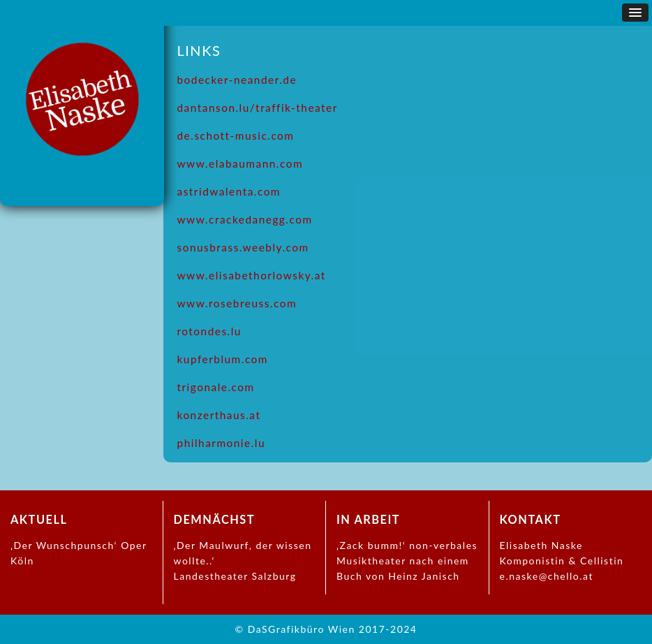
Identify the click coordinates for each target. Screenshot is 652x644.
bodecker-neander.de (237, 80)
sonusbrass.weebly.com (243, 247)
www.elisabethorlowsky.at (252, 275)
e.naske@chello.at (547, 576)
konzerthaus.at (219, 415)
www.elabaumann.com (240, 163)
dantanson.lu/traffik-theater (258, 108)
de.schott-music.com (236, 136)
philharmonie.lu (222, 443)
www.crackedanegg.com (245, 219)
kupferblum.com (223, 359)
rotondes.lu (209, 331)
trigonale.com (216, 387)
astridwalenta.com (229, 191)
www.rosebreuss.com (237, 303)
